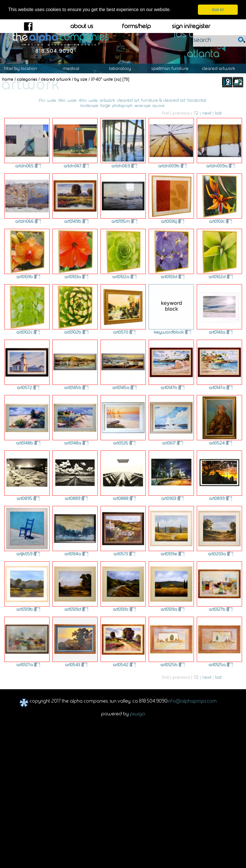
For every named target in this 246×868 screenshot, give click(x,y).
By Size (81, 79)
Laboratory (123, 68)
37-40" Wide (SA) (106, 79)
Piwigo (138, 713)
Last (218, 113)
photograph (122, 106)
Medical (74, 68)
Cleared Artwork (222, 68)
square (159, 106)
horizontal (197, 100)
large (105, 105)
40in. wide (88, 100)
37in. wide (47, 100)
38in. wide (67, 100)
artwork (107, 100)
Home (8, 79)
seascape (143, 106)
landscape (89, 106)
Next (207, 113)
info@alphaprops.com (192, 701)
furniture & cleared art (163, 100)
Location (25, 68)
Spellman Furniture (173, 68)
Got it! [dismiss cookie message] (218, 10)
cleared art (128, 100)
